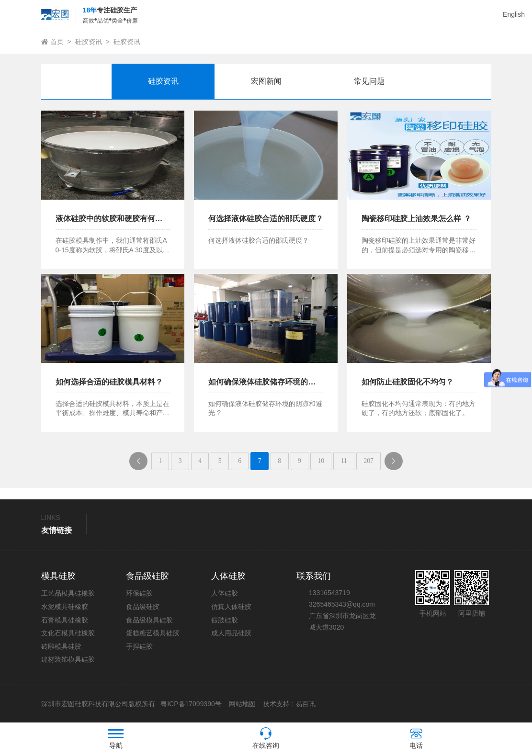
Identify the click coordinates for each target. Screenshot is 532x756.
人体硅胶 (225, 594)
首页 (57, 42)
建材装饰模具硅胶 (68, 660)
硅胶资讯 (89, 42)
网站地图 (242, 705)
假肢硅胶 (225, 621)
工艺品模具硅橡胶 (68, 594)
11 (348, 461)
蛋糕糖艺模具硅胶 (153, 634)
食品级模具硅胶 (149, 621)
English (514, 14)
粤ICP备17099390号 (190, 705)
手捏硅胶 (139, 647)
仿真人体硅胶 (231, 608)
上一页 (135, 464)
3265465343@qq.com (342, 605)
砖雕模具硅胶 (61, 647)
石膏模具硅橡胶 (65, 621)
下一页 (404, 464)
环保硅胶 (139, 594)
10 (324, 461)
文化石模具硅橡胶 (68, 634)
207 (374, 461)
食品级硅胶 (143, 608)
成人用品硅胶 (231, 634)
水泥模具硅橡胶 (65, 608)
